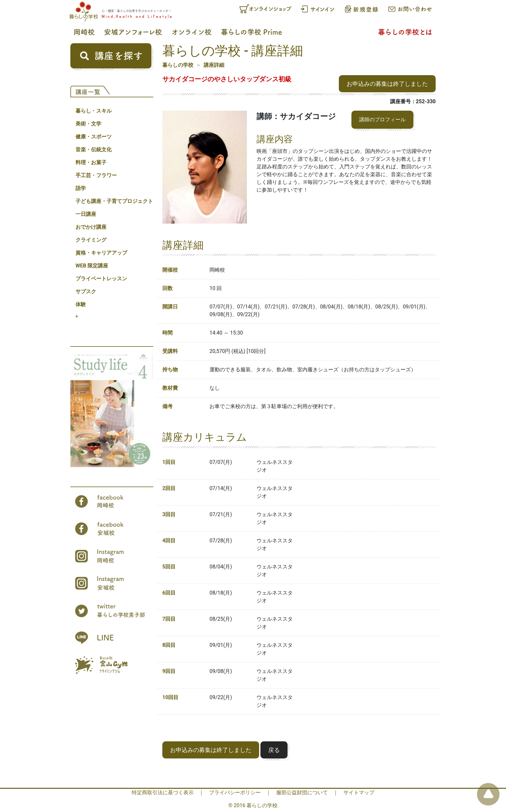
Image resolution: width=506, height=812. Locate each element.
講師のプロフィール (382, 120)
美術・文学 (88, 124)
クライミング (91, 240)
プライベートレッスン (101, 279)
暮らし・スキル (94, 111)
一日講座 (86, 214)
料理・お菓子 (91, 162)
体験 (81, 304)
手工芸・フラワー (96, 175)
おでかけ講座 (91, 227)
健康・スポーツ (94, 137)
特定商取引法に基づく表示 (163, 792)
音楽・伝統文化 (94, 150)
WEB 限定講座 (92, 266)
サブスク (86, 291)
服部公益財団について (302, 792)
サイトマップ (359, 792)
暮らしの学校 (178, 65)
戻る (274, 750)
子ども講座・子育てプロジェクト (114, 201)
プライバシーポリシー (235, 792)
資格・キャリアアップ (101, 253)
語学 (81, 188)
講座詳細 (214, 65)
